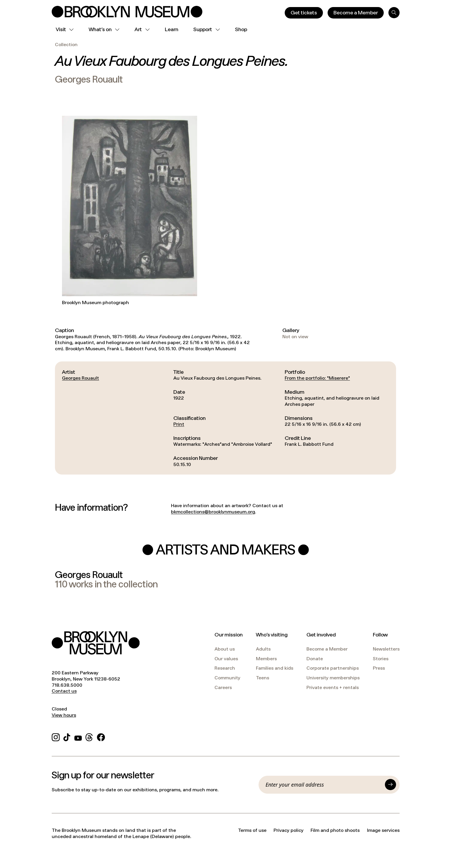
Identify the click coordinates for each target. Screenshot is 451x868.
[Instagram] (56, 737)
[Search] (394, 13)
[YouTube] (78, 737)
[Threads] (89, 737)
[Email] (323, 785)
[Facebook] (101, 737)
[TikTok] (67, 737)
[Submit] (390, 785)
